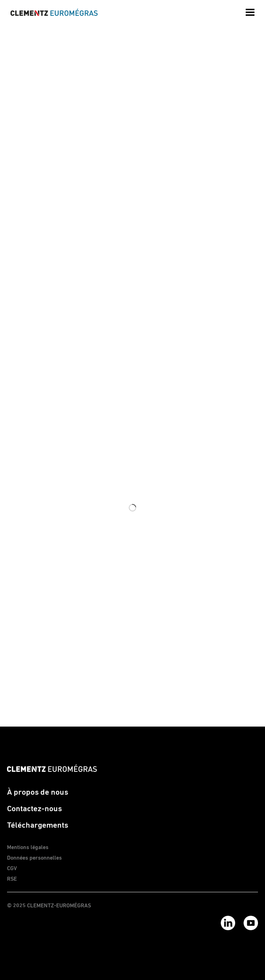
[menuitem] (251, 11)
